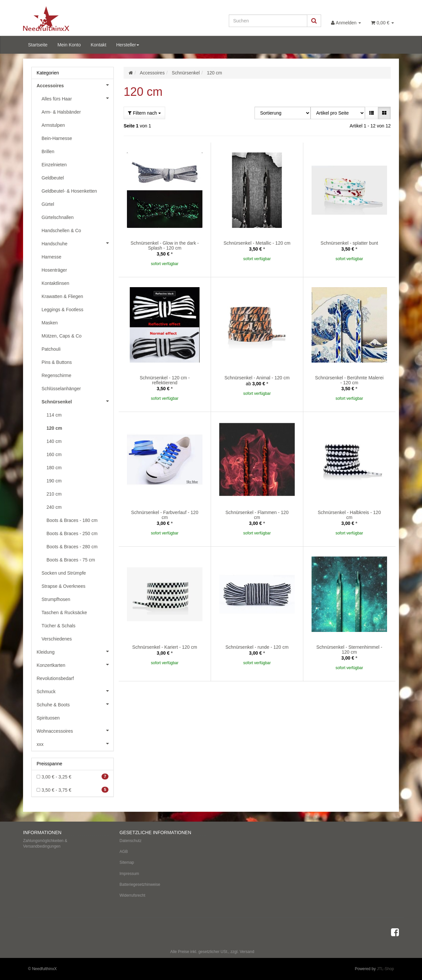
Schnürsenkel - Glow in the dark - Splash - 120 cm (165, 245)
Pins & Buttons (57, 362)
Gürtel (48, 204)
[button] (372, 113)
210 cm (54, 494)
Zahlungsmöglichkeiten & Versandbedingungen (45, 844)
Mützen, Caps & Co (61, 336)
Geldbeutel (53, 178)
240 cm (54, 507)
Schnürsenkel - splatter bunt (349, 243)
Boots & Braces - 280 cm (72, 547)
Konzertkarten (75, 665)
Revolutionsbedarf (55, 678)
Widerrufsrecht (133, 895)
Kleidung (75, 651)
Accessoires (75, 85)
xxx (75, 744)
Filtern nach (144, 113)
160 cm (54, 454)
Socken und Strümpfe (64, 573)
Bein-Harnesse (57, 138)
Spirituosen (48, 718)
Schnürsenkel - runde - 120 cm (257, 647)
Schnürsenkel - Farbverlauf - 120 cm (165, 515)
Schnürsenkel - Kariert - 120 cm (165, 647)
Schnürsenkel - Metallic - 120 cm (257, 243)
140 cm (54, 441)
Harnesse (51, 257)
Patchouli (51, 349)
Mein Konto (69, 45)
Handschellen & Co (61, 231)
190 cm (54, 481)
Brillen (48, 151)
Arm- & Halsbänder (61, 112)
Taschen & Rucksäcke (64, 612)
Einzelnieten (54, 165)
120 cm (54, 428)
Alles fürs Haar (77, 98)
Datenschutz (131, 841)
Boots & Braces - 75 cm (71, 560)
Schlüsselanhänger (61, 389)
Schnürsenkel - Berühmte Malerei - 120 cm (349, 380)
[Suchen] (268, 21)
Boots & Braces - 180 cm (72, 520)
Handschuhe (77, 243)
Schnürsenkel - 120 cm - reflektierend (165, 380)
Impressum (129, 874)
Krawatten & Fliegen (62, 296)
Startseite (38, 45)
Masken (50, 323)
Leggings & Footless (62, 310)
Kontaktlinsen (55, 283)
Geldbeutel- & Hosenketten (69, 191)
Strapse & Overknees (63, 586)
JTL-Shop (385, 969)
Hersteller (128, 45)
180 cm (54, 468)
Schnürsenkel (77, 401)
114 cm (54, 415)
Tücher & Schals (59, 626)
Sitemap (127, 862)
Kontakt (98, 45)
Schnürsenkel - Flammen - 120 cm (257, 515)
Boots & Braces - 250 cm (72, 533)
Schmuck (75, 691)
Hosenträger (54, 270)
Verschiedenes (57, 639)
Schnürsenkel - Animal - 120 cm (257, 378)
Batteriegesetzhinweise (140, 885)
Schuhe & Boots (75, 704)
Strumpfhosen (56, 599)
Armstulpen (53, 125)
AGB (124, 852)
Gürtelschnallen (58, 217)
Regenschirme (56, 375)
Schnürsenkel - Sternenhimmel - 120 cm (349, 650)
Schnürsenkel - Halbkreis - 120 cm (349, 515)
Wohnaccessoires (75, 730)
